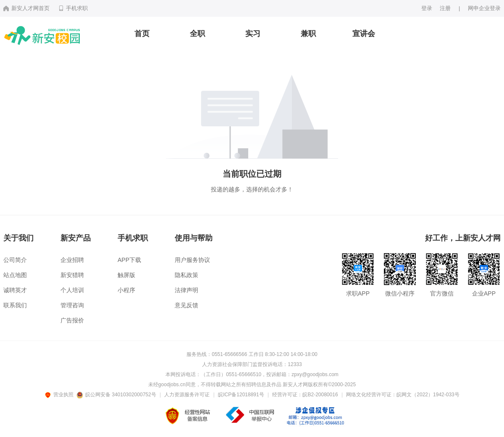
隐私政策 (186, 275)
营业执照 (60, 395)
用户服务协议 (192, 260)
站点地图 (15, 275)
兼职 (308, 34)
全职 (197, 34)
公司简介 (15, 260)
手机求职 (73, 8)
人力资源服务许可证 (187, 395)
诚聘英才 (15, 290)
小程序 (126, 290)
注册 (445, 8)
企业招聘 (72, 260)
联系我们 (15, 305)
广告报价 (72, 320)
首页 (142, 34)
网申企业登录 (484, 8)
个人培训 (72, 290)
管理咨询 (72, 305)
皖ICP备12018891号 (241, 395)
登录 (427, 8)
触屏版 (126, 275)
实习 (253, 34)
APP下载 (129, 260)
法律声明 (186, 290)
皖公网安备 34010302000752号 (117, 395)
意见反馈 (186, 305)
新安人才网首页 (26, 8)
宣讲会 (364, 34)
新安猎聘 (72, 275)
